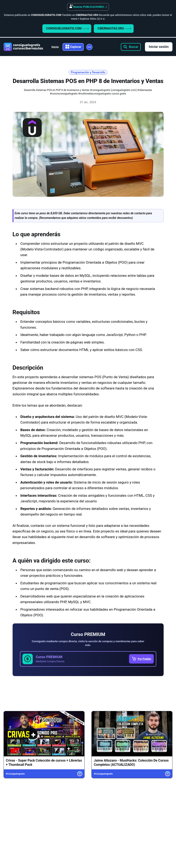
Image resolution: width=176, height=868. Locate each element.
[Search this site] (131, 47)
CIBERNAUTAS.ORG (114, 28)
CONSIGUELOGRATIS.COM (67, 28)
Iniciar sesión (159, 47)
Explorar (76, 47)
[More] (89, 47)
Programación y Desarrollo (88, 72)
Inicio (55, 47)
